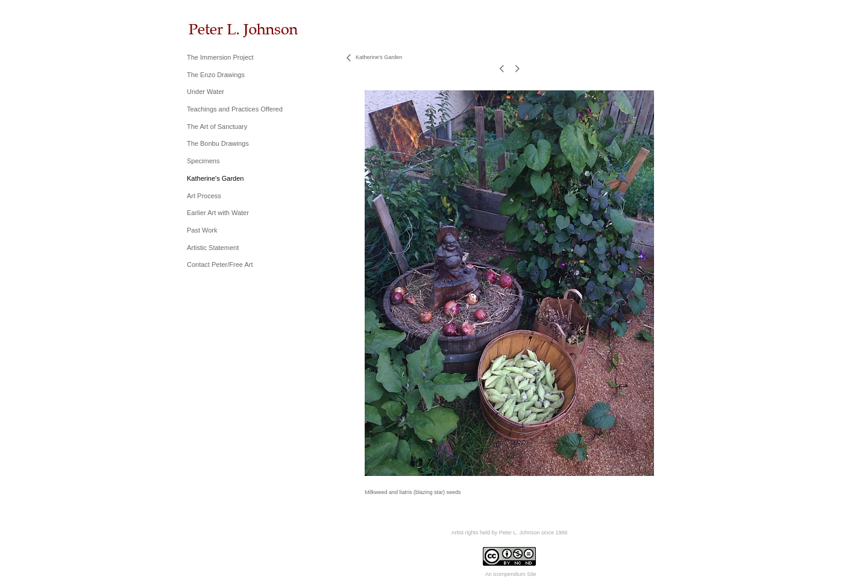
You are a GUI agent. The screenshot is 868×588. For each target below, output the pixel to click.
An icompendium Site (511, 574)
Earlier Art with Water (218, 213)
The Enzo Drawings (216, 75)
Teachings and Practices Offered (235, 109)
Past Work (202, 230)
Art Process (204, 196)
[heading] (217, 29)
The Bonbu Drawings (218, 143)
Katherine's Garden (215, 178)
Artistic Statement (213, 248)
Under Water (206, 92)
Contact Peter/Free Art (220, 264)
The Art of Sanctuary (217, 127)
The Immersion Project (220, 57)
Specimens (203, 161)
